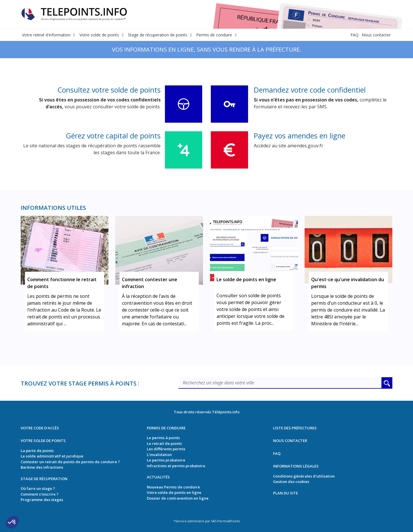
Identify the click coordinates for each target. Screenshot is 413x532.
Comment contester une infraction (150, 283)
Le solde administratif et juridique (52, 456)
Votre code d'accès (40, 428)
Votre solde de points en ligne (174, 492)
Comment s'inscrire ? (40, 494)
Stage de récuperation (44, 479)
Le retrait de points (164, 443)
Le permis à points (163, 438)
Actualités (158, 477)
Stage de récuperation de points (158, 35)
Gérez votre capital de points (113, 136)
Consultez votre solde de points (109, 90)
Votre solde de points (99, 35)
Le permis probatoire (166, 460)
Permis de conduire (214, 35)
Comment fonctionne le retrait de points (62, 283)
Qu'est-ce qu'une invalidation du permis (348, 283)
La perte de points (37, 451)
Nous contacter (376, 35)
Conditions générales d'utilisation (304, 476)
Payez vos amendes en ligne (300, 136)
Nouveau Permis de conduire (173, 487)
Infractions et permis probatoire (176, 466)
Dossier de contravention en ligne (178, 498)
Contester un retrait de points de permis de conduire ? (70, 462)
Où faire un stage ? (38, 488)
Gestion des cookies (291, 482)
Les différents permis (166, 449)
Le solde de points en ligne (246, 279)
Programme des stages (42, 500)
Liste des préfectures (295, 428)
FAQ (354, 35)
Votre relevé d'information (46, 35)
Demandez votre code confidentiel (310, 90)
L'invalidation (159, 455)
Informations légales (296, 466)
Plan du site (286, 493)
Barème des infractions (42, 467)
